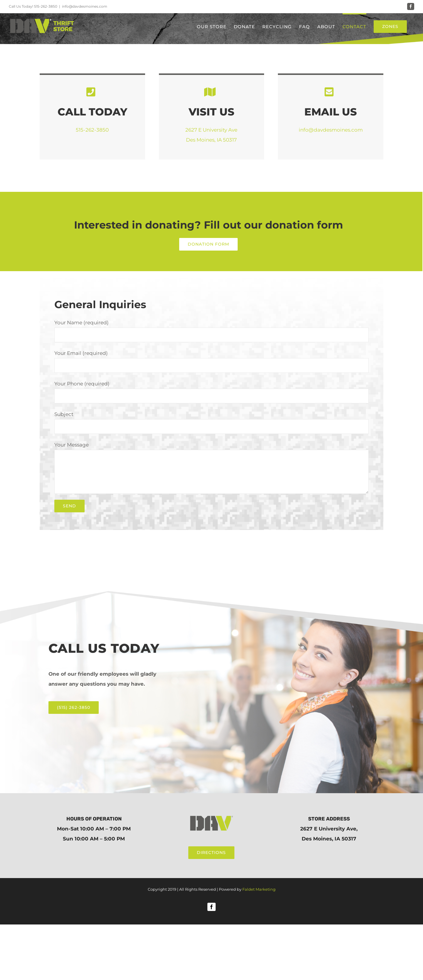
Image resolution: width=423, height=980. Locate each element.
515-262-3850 (46, 6)
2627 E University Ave (211, 130)
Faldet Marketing (259, 889)
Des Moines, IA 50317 (211, 140)
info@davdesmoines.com (85, 6)
